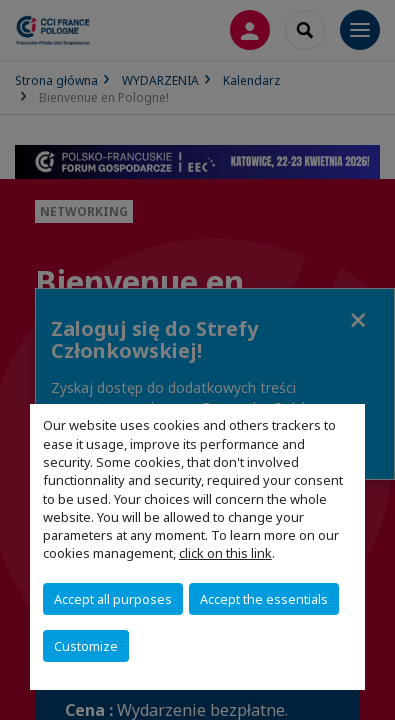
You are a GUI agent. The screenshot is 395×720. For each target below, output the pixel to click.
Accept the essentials (264, 599)
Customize (86, 646)
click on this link (225, 553)
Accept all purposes (113, 599)
